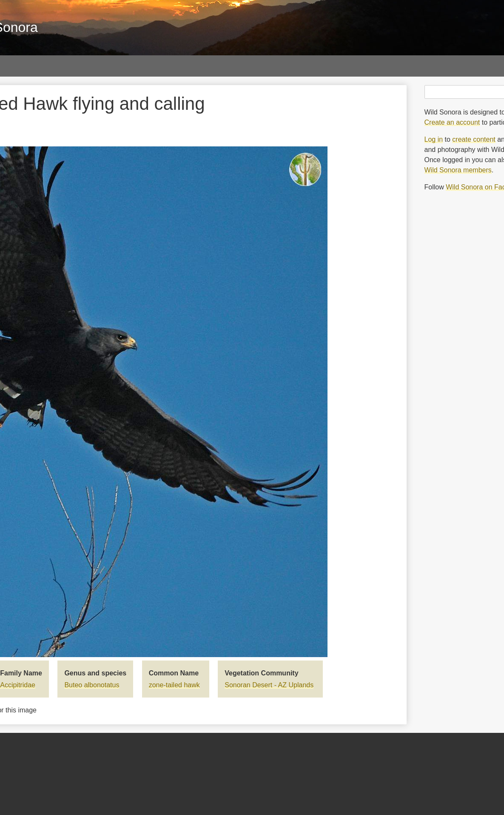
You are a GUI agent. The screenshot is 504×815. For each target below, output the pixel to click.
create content (474, 139)
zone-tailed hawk (174, 685)
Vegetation (258, 66)
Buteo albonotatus (92, 685)
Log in (434, 139)
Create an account (452, 122)
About (407, 66)
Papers (93, 66)
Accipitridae (18, 685)
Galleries (40, 66)
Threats (315, 66)
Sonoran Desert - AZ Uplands (269, 685)
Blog (362, 66)
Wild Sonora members (458, 170)
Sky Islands (195, 66)
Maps (141, 66)
